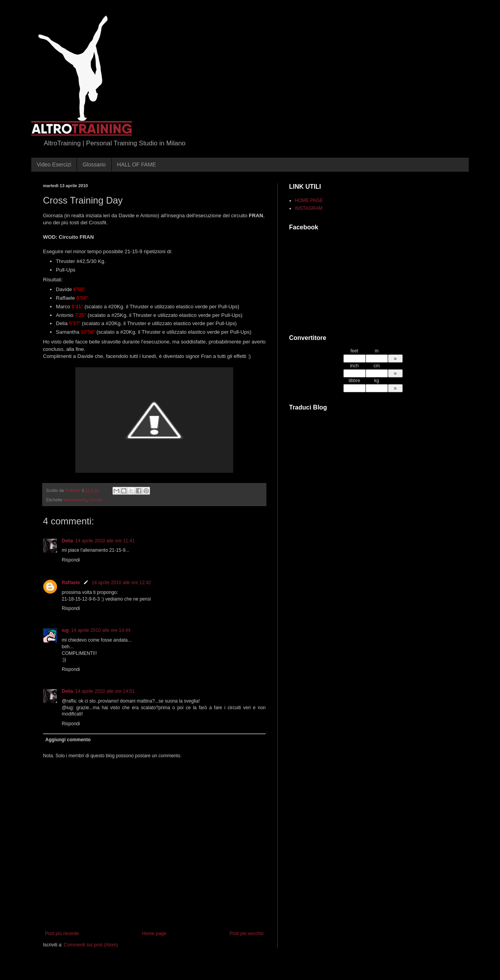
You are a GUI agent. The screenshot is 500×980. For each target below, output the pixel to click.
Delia (67, 541)
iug (65, 630)
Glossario (94, 165)
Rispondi (71, 560)
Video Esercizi (54, 165)
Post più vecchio (247, 934)
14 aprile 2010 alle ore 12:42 (121, 583)
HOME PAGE (309, 200)
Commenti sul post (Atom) (91, 945)
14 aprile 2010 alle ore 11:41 (105, 541)
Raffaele (71, 583)
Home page (154, 934)
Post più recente (62, 934)
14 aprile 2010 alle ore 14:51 (105, 691)
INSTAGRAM (309, 208)
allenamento (75, 500)
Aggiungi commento (68, 740)
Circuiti (96, 500)
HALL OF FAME (137, 165)
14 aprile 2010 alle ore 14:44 (101, 630)
